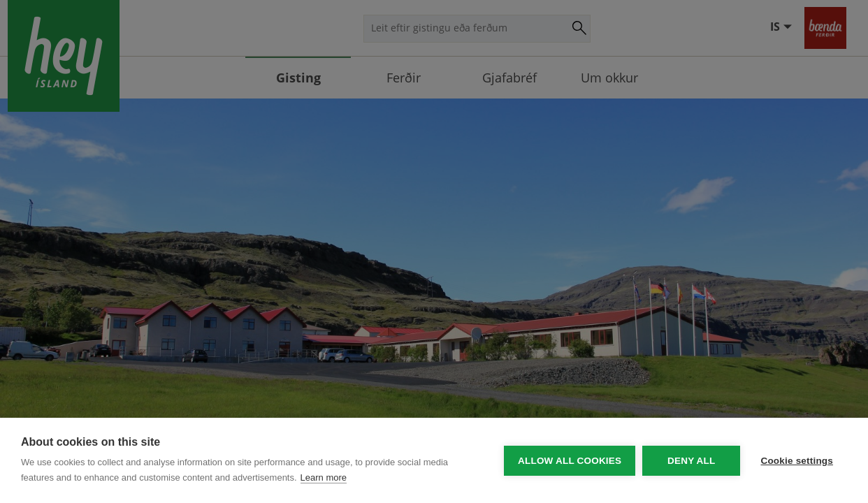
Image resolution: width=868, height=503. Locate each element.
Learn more (324, 478)
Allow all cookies (569, 461)
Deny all (690, 461)
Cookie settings (797, 461)
